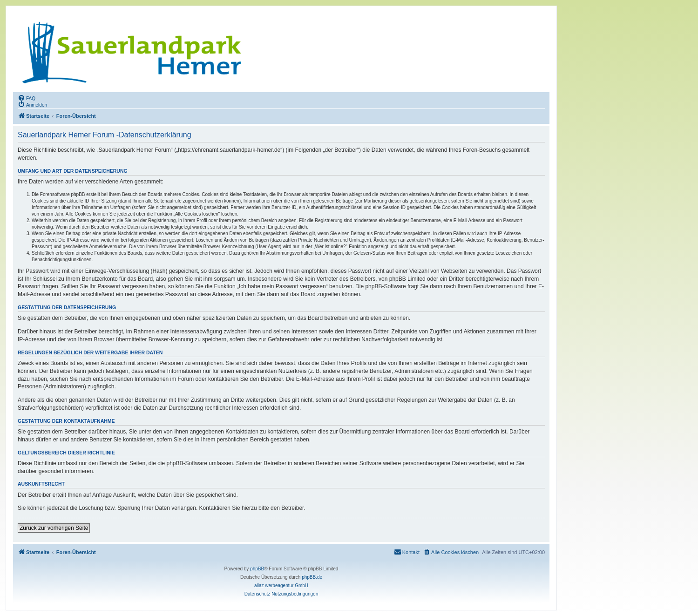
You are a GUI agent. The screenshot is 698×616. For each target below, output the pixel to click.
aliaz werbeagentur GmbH (281, 586)
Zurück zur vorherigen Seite (54, 528)
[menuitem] (27, 98)
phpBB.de (312, 577)
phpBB (257, 569)
